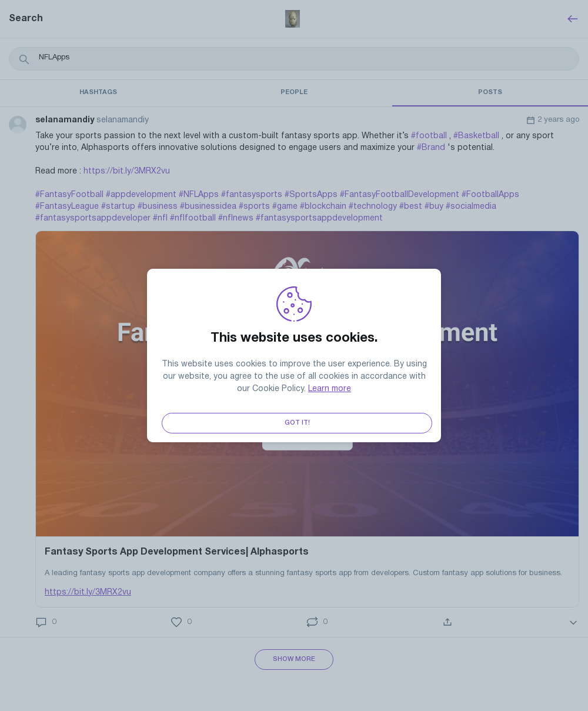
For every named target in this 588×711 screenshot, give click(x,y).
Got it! (297, 423)
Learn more (330, 389)
